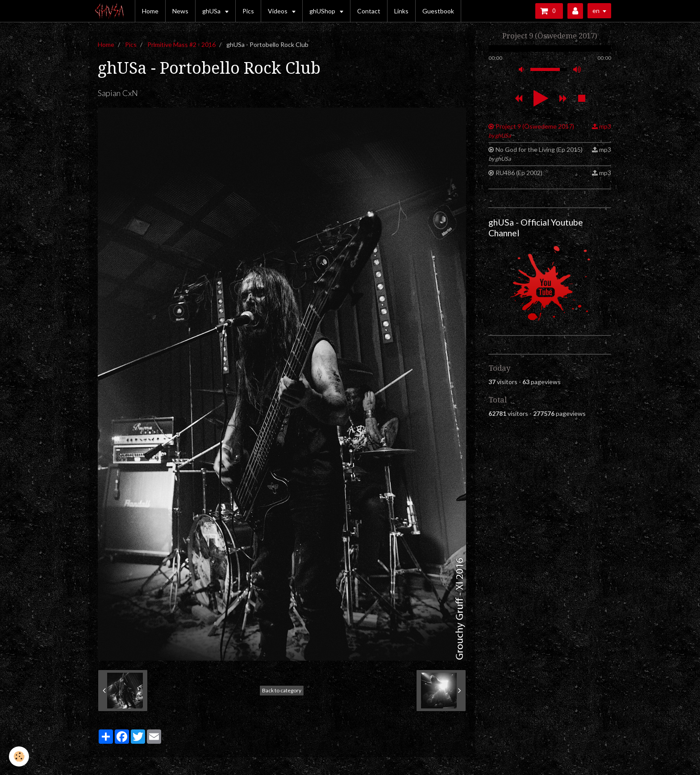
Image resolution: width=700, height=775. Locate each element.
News (180, 11)
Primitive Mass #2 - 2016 (181, 44)
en (596, 10)
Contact (369, 11)
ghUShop (323, 11)
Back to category (282, 690)
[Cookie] (19, 756)
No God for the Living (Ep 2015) (535, 154)
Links (401, 11)
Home (150, 11)
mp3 (605, 126)
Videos (278, 11)
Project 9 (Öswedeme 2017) (531, 131)
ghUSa (212, 11)
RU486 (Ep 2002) (519, 173)
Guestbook (438, 11)
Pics (248, 11)
